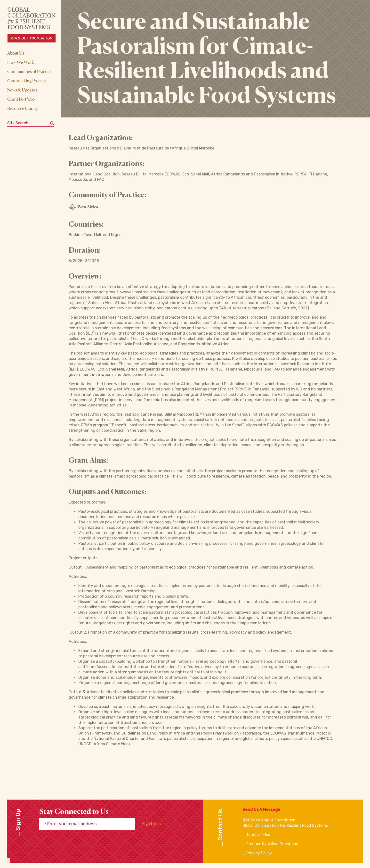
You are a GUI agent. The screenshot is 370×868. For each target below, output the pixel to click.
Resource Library (23, 108)
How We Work (21, 62)
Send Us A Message (261, 809)
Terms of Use (258, 835)
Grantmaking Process (27, 81)
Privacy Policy (259, 853)
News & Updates (22, 90)
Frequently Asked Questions (272, 844)
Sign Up (152, 824)
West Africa (83, 207)
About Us (16, 53)
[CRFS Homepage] (36, 25)
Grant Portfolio (21, 99)
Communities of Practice (29, 71)
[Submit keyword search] (52, 123)
